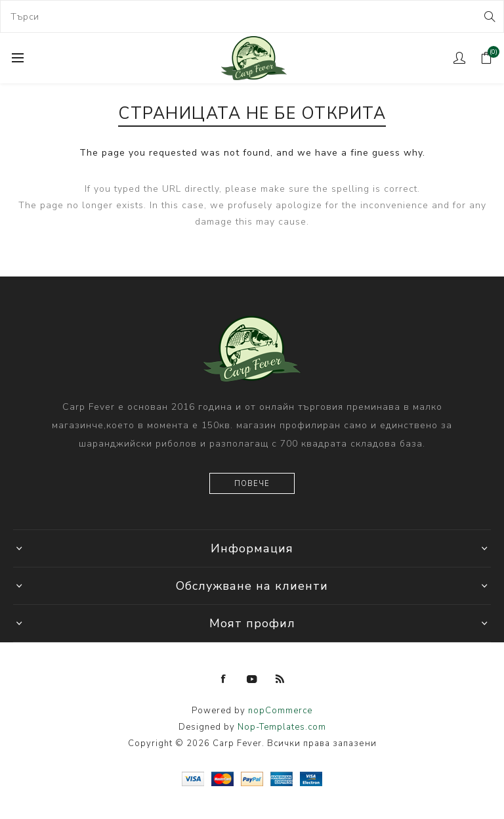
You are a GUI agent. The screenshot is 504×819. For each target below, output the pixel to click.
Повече (252, 484)
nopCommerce (280, 711)
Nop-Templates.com (282, 727)
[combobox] (252, 16)
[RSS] (280, 679)
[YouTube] (252, 679)
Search (489, 16)
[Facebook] (224, 679)
